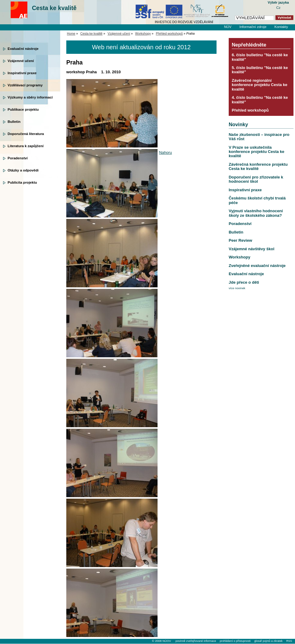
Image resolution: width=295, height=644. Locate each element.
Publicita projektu (22, 182)
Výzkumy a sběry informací (30, 97)
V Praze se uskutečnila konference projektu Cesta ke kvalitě (257, 152)
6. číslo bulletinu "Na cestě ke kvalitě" (260, 57)
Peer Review (240, 240)
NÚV (228, 27)
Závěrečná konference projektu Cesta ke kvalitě (258, 166)
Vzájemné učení (21, 61)
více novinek (237, 288)
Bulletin (14, 122)
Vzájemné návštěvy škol (252, 249)
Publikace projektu (23, 109)
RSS (289, 641)
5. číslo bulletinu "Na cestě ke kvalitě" (260, 70)
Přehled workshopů (169, 34)
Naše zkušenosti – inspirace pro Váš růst (259, 137)
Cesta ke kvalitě (54, 8)
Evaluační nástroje (23, 49)
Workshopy (143, 34)
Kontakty (281, 27)
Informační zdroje (253, 27)
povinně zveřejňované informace (196, 641)
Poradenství (18, 158)
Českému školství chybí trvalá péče (257, 200)
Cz (278, 8)
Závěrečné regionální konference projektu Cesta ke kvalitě (260, 85)
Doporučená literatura (26, 134)
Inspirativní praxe (22, 73)
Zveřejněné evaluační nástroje (257, 266)
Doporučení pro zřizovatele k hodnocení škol (256, 179)
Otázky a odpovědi (23, 170)
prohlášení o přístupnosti (235, 641)
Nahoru (165, 152)
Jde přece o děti (244, 282)
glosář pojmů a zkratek (268, 641)
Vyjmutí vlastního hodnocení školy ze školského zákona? (256, 213)
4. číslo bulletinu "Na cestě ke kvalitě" (260, 100)
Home (71, 34)
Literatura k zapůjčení (26, 146)
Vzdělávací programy (25, 85)
